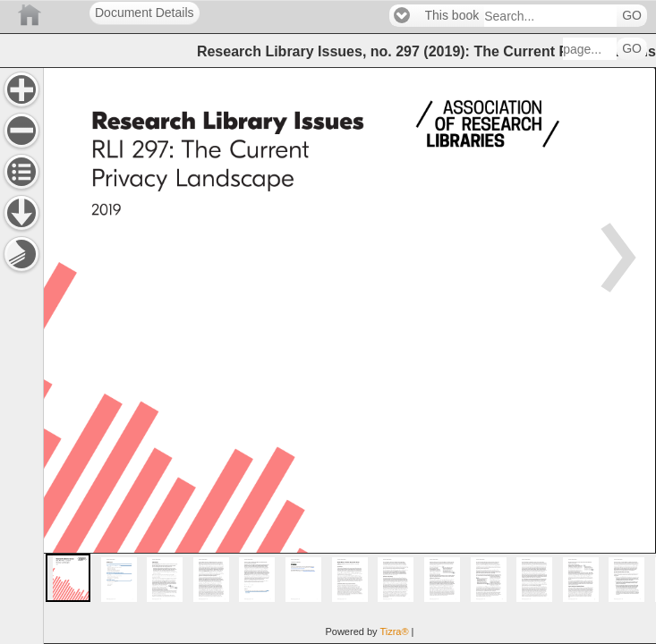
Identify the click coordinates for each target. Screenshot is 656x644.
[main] (349, 356)
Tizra (394, 631)
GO (632, 16)
